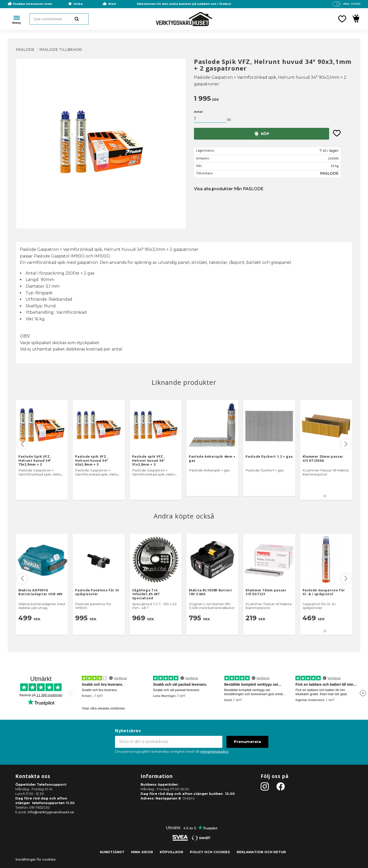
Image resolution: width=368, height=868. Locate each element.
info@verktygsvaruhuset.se (51, 812)
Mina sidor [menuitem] (142, 852)
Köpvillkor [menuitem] (171, 852)
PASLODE (329, 173)
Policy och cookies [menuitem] (210, 852)
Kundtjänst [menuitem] (112, 852)
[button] (342, 19)
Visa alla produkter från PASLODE (229, 189)
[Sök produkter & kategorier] (59, 19)
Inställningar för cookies (36, 859)
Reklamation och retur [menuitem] (261, 852)
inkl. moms (352, 4)
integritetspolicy (214, 752)
